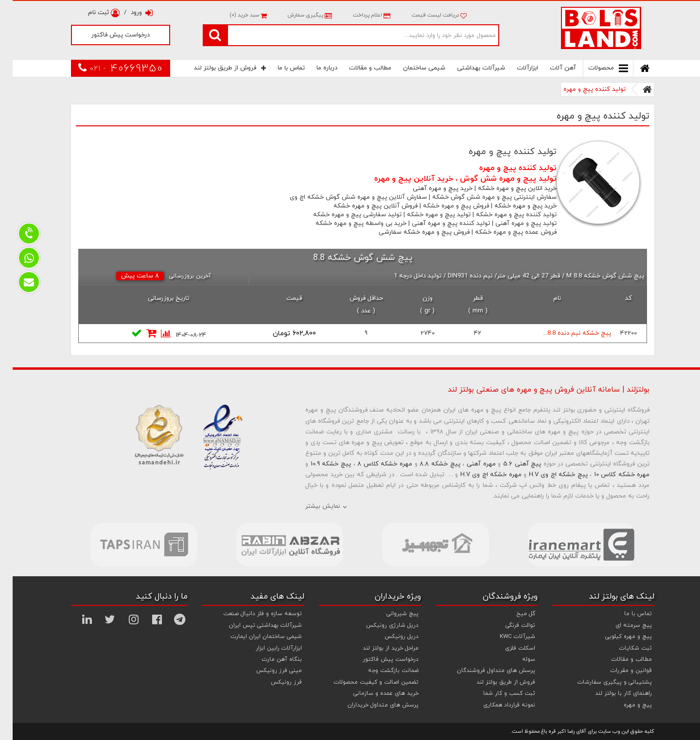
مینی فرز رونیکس (266, 671)
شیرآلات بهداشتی (468, 68)
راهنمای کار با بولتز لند (611, 693)
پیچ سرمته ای (621, 625)
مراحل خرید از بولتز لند (378, 648)
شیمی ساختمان (411, 68)
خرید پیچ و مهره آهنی (430, 189)
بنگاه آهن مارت (269, 659)
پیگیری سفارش (296, 15)
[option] (131, 545)
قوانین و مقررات (619, 671)
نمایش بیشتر (310, 506)
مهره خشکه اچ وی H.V (478, 475)
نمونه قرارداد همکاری (497, 705)
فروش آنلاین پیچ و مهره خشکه (363, 206)
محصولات (595, 68)
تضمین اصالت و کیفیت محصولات (364, 682)
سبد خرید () (235, 15)
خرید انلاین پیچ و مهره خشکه (505, 189)
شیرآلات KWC (505, 637)
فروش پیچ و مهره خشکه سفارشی (411, 232)
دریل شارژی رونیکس (380, 625)
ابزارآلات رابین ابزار (266, 648)
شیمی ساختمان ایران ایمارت (254, 637)
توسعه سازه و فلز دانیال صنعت (250, 614)
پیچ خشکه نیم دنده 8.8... (564, 333)
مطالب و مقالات (358, 68)
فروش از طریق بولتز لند (217, 68)
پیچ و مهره (625, 705)
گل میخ (513, 614)
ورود (129, 13)
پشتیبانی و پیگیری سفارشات (602, 682)
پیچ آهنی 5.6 (509, 464)
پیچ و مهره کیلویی (616, 637)
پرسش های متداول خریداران (370, 705)
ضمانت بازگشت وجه (381, 671)
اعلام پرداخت (358, 15)
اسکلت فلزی (507, 648)
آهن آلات (550, 68)
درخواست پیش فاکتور (108, 35)
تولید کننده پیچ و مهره (582, 89)
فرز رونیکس (274, 682)
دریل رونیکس (389, 637)
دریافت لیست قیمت (427, 15)
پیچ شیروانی (390, 614)
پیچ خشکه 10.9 (318, 464)
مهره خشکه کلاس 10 (609, 475)
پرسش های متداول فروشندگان (483, 671)
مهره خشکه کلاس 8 (372, 464)
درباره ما (314, 68)
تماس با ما (279, 68)
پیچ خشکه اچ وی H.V (546, 475)
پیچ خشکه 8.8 (427, 464)
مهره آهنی (469, 464)
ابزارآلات (515, 68)
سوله (516, 659)
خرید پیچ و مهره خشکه (513, 206)
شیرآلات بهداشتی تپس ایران (253, 625)
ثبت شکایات (623, 648)
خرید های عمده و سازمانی (373, 693)
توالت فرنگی (508, 625)
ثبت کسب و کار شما (497, 693)
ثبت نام (91, 13)
